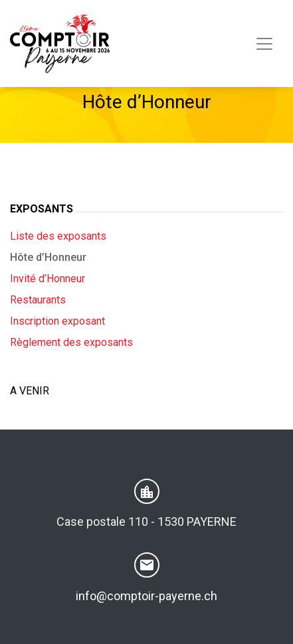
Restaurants (38, 300)
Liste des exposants (58, 236)
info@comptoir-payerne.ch (146, 596)
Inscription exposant (57, 321)
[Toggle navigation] (264, 44)
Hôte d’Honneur (48, 257)
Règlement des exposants (71, 342)
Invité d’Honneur (48, 279)
